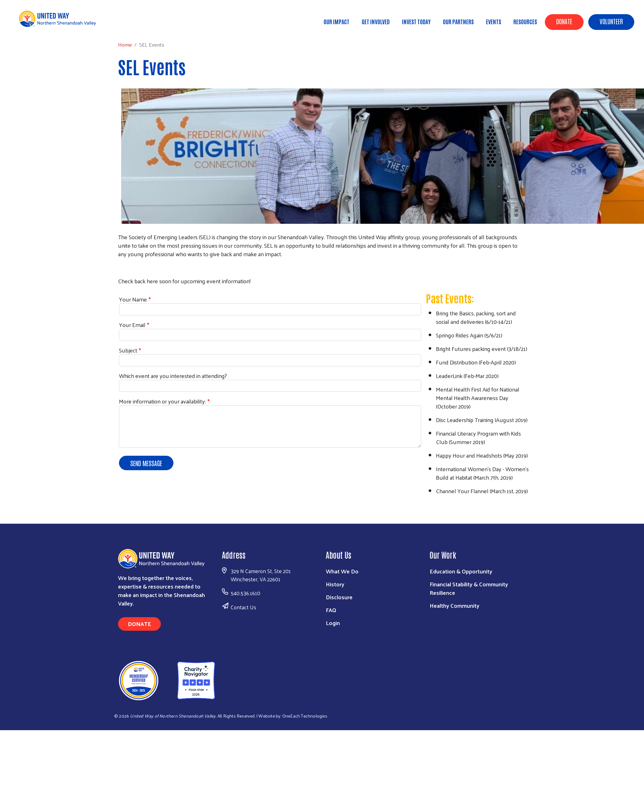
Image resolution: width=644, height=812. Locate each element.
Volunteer (611, 21)
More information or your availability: (162, 401)
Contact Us (243, 607)
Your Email (132, 325)
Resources (525, 21)
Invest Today (416, 21)
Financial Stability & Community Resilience (469, 588)
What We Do (342, 571)
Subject (128, 350)
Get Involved (376, 21)
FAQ (331, 610)
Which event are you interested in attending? (173, 376)
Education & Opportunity (461, 571)
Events (494, 21)
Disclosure (339, 597)
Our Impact (336, 21)
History (335, 584)
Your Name (133, 299)
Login (333, 623)
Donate (564, 21)
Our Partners (458, 21)
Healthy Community (455, 605)
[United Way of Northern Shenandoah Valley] (164, 680)
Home (37, 25)
